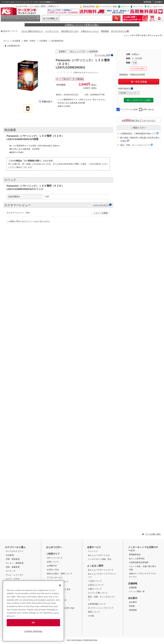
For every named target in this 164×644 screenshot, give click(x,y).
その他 (91, 616)
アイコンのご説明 (102, 55)
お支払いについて (96, 585)
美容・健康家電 (13, 567)
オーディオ (11, 571)
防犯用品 (105, 31)
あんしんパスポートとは (99, 555)
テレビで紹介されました (32, 31)
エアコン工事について (98, 593)
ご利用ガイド (53, 6)
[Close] (60, 585)
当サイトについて (55, 558)
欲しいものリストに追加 (139, 100)
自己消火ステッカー (70, 31)
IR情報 (132, 606)
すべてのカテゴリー (15, 551)
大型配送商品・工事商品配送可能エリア (138, 134)
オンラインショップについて (101, 608)
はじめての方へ (22, 6)
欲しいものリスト (155, 7)
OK (33, 623)
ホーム (6, 41)
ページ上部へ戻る (153, 534)
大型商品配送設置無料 (139, 562)
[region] (33, 611)
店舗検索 (133, 588)
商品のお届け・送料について (60, 574)
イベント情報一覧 (137, 591)
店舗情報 (133, 583)
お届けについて (95, 589)
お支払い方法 (53, 570)
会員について (53, 562)
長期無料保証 (135, 555)
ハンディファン (52, 31)
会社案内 (158, 2)
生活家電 (16, 41)
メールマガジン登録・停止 (100, 559)
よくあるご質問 (38, 6)
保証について (94, 612)
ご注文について (95, 581)
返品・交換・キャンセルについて (135, 145)
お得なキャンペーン (90, 31)
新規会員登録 (89, 7)
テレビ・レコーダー (15, 575)
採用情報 (147, 2)
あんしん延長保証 (137, 558)
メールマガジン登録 (108, 7)
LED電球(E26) (57, 41)
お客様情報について (97, 604)
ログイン (125, 7)
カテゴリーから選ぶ (11, 18)
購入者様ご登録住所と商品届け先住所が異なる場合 (140, 139)
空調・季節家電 (13, 559)
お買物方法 (52, 566)
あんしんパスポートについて (101, 570)
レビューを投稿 (101, 213)
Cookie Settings (33, 631)
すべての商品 (49, 18)
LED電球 (43, 41)
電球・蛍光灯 (30, 41)
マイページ (138, 7)
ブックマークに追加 (129, 109)
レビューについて (101, 205)
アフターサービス (55, 578)
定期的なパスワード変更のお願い (82, 25)
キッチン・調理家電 (15, 563)
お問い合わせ (148, 109)
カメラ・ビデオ (13, 579)
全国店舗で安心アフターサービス (139, 120)
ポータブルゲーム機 (120, 31)
